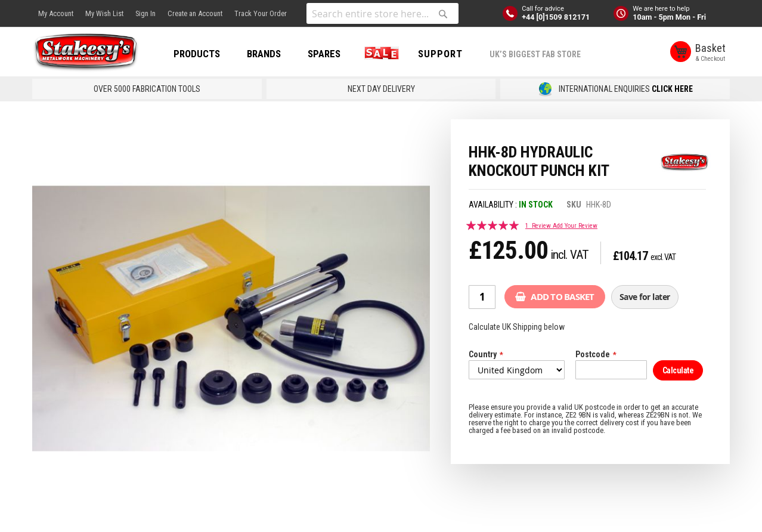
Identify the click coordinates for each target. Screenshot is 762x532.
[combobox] (382, 13)
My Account (56, 13)
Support (440, 54)
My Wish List (104, 13)
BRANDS (264, 54)
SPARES (324, 54)
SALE (379, 54)
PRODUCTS (197, 54)
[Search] (443, 14)
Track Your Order (261, 13)
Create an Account (195, 13)
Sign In (145, 13)
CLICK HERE (672, 89)
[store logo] (86, 52)
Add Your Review (575, 226)
